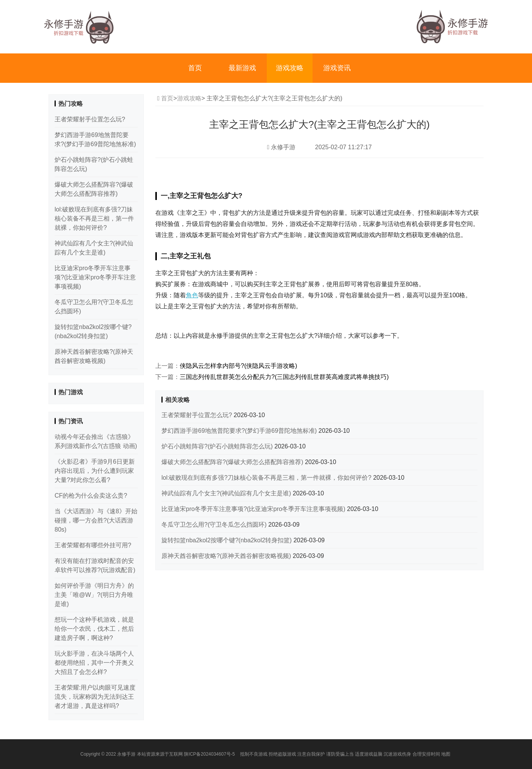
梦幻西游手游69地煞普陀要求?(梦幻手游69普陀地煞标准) (240, 431)
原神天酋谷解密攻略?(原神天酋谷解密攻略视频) (227, 556)
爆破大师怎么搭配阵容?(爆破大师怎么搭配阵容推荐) (233, 462)
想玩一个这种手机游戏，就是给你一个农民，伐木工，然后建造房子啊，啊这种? (94, 629)
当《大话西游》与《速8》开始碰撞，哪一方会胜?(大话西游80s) (96, 520)
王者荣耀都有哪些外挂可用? (93, 545)
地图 (446, 754)
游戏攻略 (290, 68)
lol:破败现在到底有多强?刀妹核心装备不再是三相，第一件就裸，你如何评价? (267, 478)
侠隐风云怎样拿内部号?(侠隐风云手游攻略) (239, 366)
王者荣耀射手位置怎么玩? (197, 415)
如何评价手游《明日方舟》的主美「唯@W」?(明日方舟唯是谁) (94, 595)
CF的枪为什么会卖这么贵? (91, 496)
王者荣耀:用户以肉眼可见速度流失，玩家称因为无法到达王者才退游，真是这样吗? (95, 697)
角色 (192, 295)
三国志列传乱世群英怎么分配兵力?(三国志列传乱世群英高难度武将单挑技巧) (284, 377)
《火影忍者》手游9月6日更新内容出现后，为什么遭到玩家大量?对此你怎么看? (95, 471)
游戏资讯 (337, 68)
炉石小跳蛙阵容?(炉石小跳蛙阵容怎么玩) (218, 446)
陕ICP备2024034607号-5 (209, 754)
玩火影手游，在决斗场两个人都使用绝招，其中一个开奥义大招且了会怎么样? (94, 663)
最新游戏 (242, 68)
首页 (195, 68)
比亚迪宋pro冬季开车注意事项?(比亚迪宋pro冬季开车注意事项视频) (254, 509)
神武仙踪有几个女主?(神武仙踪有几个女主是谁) (227, 493)
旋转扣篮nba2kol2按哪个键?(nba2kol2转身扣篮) (227, 540)
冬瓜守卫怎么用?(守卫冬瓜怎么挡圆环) (215, 525)
